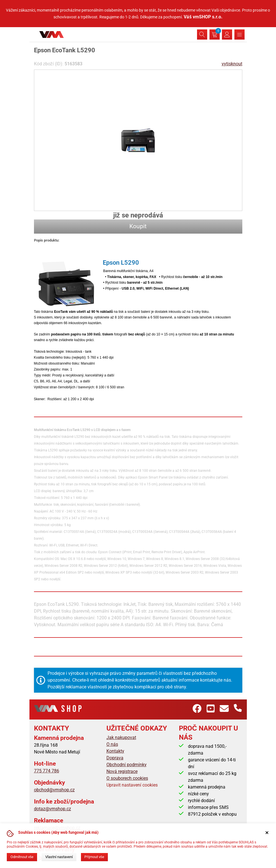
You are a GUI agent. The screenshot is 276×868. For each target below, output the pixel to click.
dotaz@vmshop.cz (53, 809)
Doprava (115, 758)
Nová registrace (122, 771)
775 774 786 (47, 771)
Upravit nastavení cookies (132, 785)
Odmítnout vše (22, 857)
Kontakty (115, 751)
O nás (112, 744)
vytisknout (232, 64)
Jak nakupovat (121, 737)
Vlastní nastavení (59, 857)
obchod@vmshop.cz (54, 790)
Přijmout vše (94, 857)
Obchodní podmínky (127, 765)
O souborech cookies (127, 778)
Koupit (138, 226)
